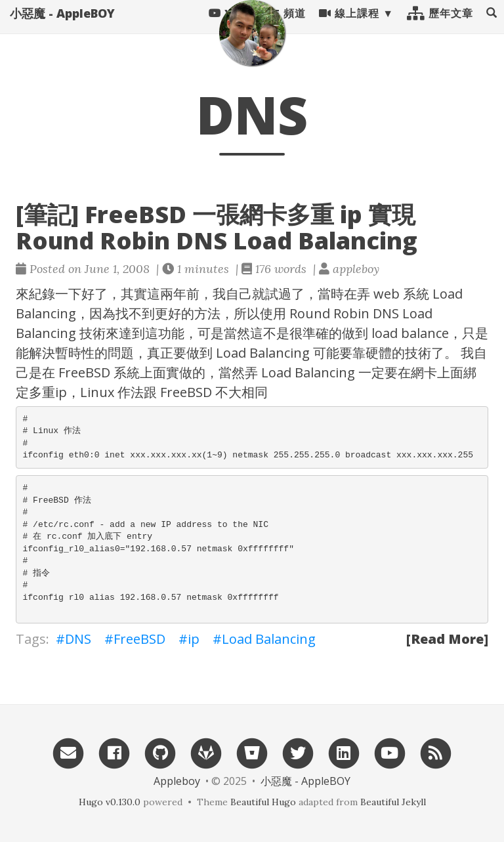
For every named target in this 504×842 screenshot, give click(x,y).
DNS (78, 639)
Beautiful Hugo (263, 802)
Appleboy (177, 781)
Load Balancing (269, 639)
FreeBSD (139, 639)
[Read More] (447, 639)
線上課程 (349, 26)
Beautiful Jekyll (393, 802)
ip (194, 639)
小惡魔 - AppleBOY (62, 26)
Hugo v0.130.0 (110, 802)
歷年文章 (440, 26)
